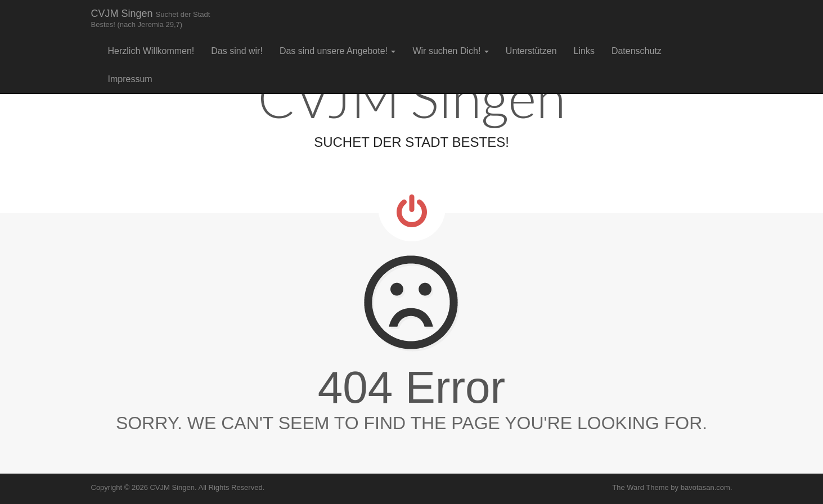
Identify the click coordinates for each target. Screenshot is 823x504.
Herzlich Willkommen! (151, 51)
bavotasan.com (705, 487)
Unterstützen (531, 51)
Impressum (130, 79)
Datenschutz (637, 51)
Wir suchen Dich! (450, 51)
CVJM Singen (151, 18)
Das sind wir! (237, 51)
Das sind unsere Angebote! (338, 51)
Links (584, 51)
